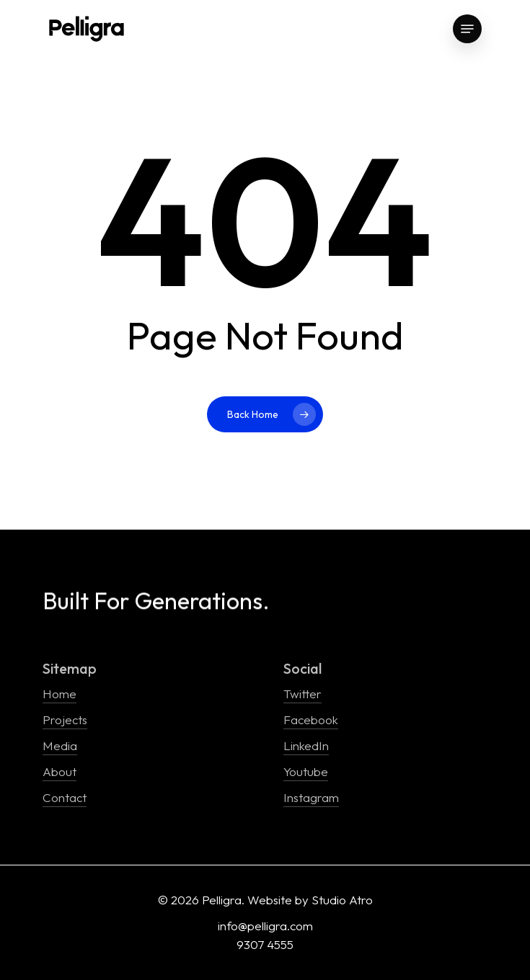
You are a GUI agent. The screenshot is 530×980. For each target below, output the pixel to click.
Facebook (311, 720)
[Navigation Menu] (467, 29)
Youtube (306, 771)
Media (60, 745)
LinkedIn (306, 745)
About (59, 771)
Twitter (302, 694)
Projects (65, 720)
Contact (65, 797)
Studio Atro (342, 900)
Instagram (311, 797)
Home (59, 694)
